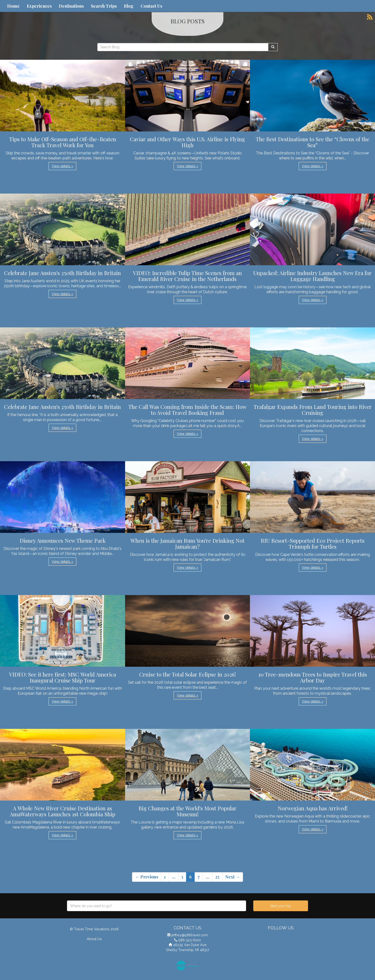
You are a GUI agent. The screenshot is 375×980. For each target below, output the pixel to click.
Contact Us (151, 6)
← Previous (147, 877)
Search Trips (104, 6)
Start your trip (281, 906)
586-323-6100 (190, 940)
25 (217, 877)
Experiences (39, 6)
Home (13, 6)
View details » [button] (62, 166)
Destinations (71, 6)
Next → (233, 877)
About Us (94, 939)
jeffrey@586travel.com (190, 935)
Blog (129, 6)
